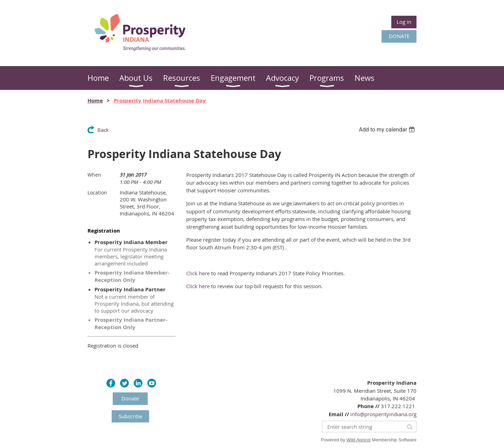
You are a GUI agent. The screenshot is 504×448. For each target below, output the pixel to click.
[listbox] (388, 130)
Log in (404, 22)
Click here (198, 273)
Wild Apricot (359, 440)
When (94, 175)
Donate (130, 398)
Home (95, 101)
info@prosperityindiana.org (383, 414)
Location (97, 193)
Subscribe (130, 416)
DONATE (399, 36)
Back (103, 130)
